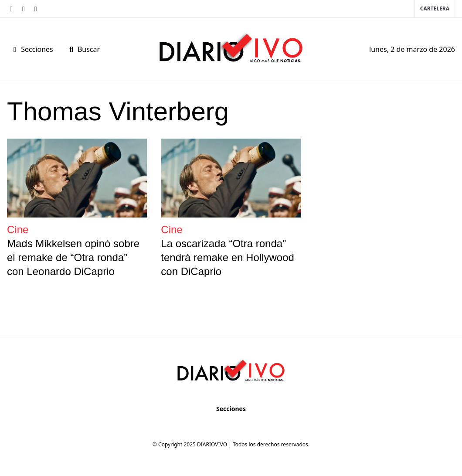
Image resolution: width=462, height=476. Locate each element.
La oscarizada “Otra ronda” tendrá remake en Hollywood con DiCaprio (228, 257)
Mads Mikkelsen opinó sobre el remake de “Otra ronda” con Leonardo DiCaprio (73, 257)
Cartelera (435, 8)
